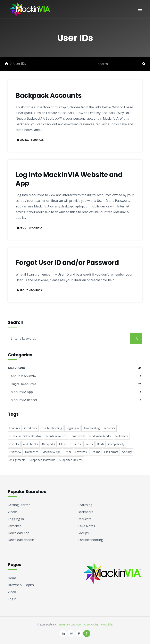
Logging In (16, 519)
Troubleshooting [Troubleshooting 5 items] (52, 428)
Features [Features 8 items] (15, 428)
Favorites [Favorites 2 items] (81, 452)
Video (12, 592)
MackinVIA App (22, 392)
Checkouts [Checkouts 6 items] (31, 428)
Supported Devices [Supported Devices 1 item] (71, 460)
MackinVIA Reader (24, 400)
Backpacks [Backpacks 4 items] (49, 444)
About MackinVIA (31, 228)
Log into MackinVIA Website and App (69, 179)
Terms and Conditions (70, 625)
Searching (85, 505)
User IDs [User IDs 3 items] (76, 444)
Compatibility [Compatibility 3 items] (116, 444)
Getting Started (19, 505)
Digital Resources (32, 140)
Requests (84, 519)
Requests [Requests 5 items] (109, 428)
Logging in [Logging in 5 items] (72, 428)
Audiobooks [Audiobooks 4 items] (31, 444)
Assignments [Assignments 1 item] (17, 460)
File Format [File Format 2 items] (111, 452)
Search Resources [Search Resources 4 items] (57, 436)
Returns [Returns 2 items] (96, 452)
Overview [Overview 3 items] (15, 452)
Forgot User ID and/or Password (67, 263)
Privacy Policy (91, 625)
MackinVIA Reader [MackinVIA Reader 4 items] (100, 436)
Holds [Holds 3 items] (101, 444)
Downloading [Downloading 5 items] (91, 428)
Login (12, 599)
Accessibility (107, 625)
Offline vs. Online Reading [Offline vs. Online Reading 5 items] (25, 436)
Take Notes (86, 526)
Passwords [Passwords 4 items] (79, 436)
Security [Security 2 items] (127, 452)
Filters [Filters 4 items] (63, 444)
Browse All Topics (21, 585)
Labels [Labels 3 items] (89, 444)
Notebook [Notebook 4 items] (122, 436)
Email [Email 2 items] (68, 452)
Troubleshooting (90, 540)
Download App (19, 533)
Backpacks (85, 512)
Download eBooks (21, 540)
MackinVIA (17, 368)
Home (12, 578)
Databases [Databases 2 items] (32, 452)
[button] (140, 9)
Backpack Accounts (49, 96)
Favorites (15, 526)
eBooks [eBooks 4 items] (14, 444)
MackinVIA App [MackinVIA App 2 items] (52, 452)
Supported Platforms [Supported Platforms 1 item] (42, 460)
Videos (13, 512)
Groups (83, 533)
